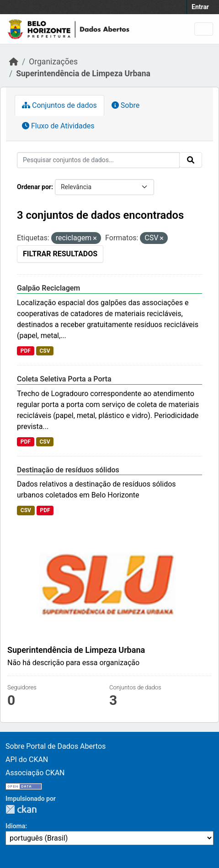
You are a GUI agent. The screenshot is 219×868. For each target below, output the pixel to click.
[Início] (14, 62)
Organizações (53, 62)
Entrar (200, 7)
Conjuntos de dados (59, 105)
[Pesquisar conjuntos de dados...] (98, 160)
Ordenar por (34, 187)
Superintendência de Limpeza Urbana (83, 74)
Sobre (126, 105)
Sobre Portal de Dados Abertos (56, 746)
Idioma (15, 826)
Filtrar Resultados (60, 254)
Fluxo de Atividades (58, 126)
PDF (26, 351)
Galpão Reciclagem (48, 288)
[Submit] (191, 160)
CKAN (21, 809)
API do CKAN (27, 759)
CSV (45, 351)
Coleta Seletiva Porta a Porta (64, 379)
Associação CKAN (35, 773)
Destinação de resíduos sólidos (68, 470)
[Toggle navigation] (204, 29)
